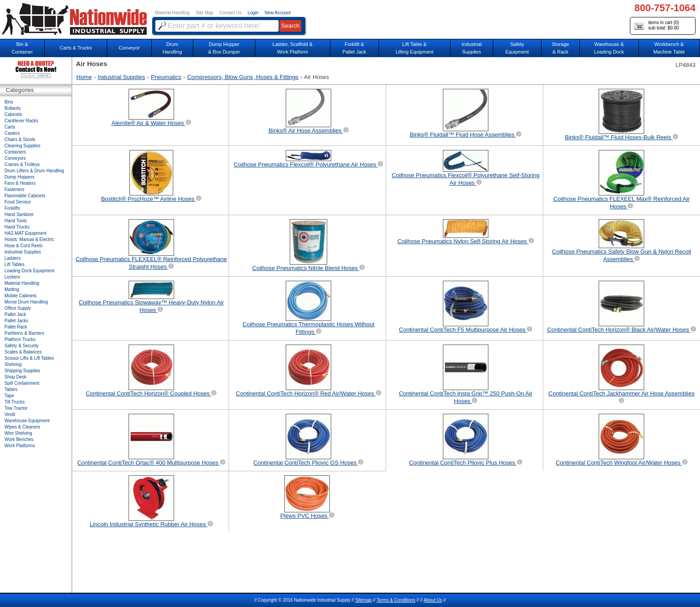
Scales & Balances (23, 352)
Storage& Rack (560, 48)
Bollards (12, 108)
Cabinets (13, 114)
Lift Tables (15, 264)
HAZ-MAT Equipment (25, 233)
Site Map (204, 13)
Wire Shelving (18, 433)
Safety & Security (22, 346)
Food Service (18, 202)
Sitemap (364, 600)
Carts (10, 127)
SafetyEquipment (517, 48)
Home (84, 77)
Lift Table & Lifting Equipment (415, 48)
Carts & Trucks (76, 48)
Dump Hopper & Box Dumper (224, 48)
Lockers (12, 277)
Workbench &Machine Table (669, 48)
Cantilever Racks (21, 121)
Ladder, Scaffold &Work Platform (292, 48)
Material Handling (172, 13)
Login (253, 13)
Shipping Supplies (22, 371)
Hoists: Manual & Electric (29, 239)
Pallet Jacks (16, 321)
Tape (9, 396)
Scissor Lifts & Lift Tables (29, 358)
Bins (9, 102)
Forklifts (12, 208)
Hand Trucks (17, 227)
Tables (11, 389)
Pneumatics (166, 77)
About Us (433, 600)
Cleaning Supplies (23, 146)
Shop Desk (15, 377)
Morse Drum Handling (26, 302)
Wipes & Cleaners (22, 427)
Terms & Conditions (396, 600)
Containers (15, 152)
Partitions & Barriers (24, 333)
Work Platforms (20, 446)
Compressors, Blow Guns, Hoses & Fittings (243, 77)
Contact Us (231, 13)
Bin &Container (22, 48)
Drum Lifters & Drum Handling (34, 171)
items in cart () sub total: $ (656, 26)
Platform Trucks (20, 339)
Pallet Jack (15, 314)
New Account (278, 13)
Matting (12, 289)
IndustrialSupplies (472, 48)
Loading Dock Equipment (29, 271)
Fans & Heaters (20, 183)
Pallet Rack (16, 327)
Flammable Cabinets (25, 196)
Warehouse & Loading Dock (609, 48)
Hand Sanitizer (19, 214)
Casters (12, 133)
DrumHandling (172, 48)
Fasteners (14, 189)
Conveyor (129, 48)
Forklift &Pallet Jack (354, 48)
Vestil (10, 414)
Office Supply (18, 308)
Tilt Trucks (15, 402)
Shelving (13, 364)
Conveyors (15, 158)
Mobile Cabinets (21, 296)
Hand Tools (16, 221)
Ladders (12, 258)
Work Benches (19, 439)
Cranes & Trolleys (22, 164)
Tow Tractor (16, 408)
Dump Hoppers (19, 177)
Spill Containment (22, 383)
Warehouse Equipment (27, 421)
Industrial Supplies (121, 77)
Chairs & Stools (20, 139)
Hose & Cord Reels (24, 246)
